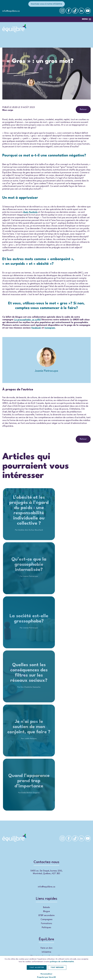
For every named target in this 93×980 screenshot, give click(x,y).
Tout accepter (37, 967)
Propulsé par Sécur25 (46, 977)
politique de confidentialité (62, 962)
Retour (83, 109)
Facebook (36, 328)
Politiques (46, 928)
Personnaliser (46, 974)
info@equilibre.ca (11, 11)
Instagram (50, 328)
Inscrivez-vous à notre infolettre (46, 4)
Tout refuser (57, 967)
